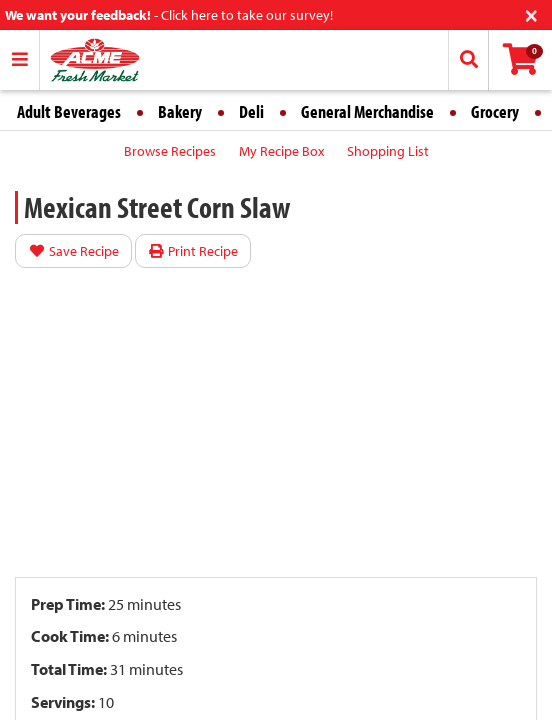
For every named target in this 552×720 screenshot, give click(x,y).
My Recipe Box (281, 151)
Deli (251, 111)
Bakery (180, 111)
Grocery (495, 111)
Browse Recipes (170, 151)
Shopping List (388, 151)
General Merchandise (367, 111)
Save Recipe (73, 251)
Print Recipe (193, 251)
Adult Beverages (69, 111)
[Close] (531, 13)
